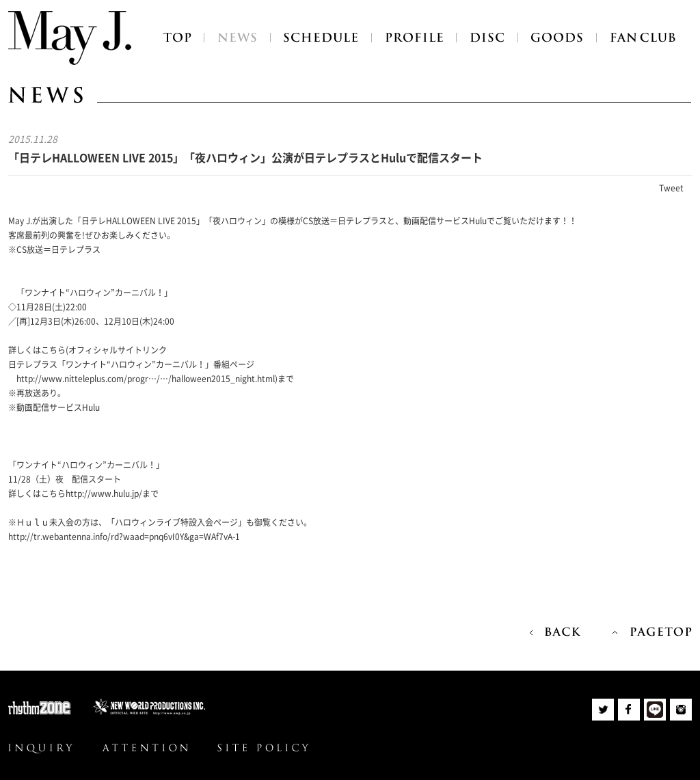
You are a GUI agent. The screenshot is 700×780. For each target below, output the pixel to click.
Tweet (671, 188)
